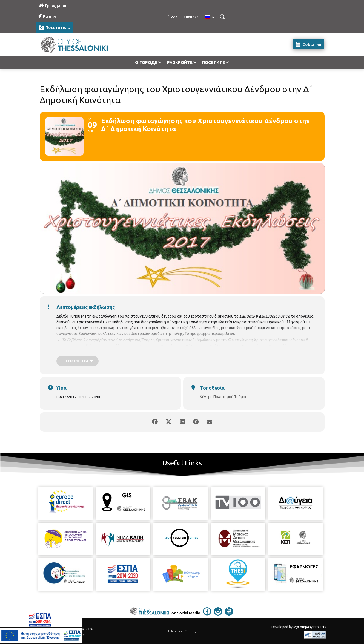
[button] (222, 16)
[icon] (207, 614)
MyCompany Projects (310, 627)
